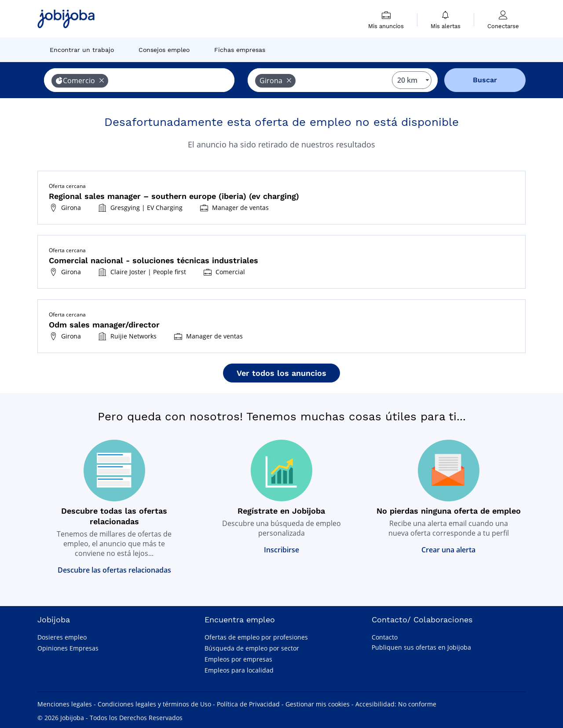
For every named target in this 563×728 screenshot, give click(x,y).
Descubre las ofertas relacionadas (114, 570)
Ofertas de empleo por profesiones (256, 637)
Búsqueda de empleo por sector (252, 648)
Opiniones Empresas (68, 648)
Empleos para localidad (239, 670)
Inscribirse (281, 550)
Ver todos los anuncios (281, 373)
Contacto (385, 637)
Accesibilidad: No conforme (396, 704)
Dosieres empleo (62, 637)
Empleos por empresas (238, 659)
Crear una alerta (448, 550)
